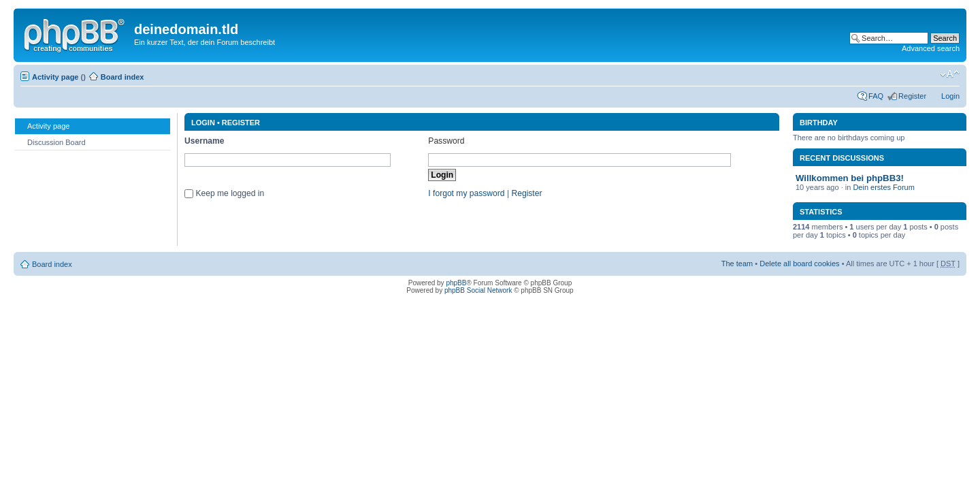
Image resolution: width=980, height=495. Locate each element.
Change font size (950, 74)
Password (446, 141)
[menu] (93, 134)
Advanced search (931, 48)
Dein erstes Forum (883, 187)
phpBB (456, 283)
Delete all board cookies (799, 264)
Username (205, 141)
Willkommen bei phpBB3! (850, 178)
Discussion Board (50, 142)
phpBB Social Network (478, 290)
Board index (122, 77)
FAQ (876, 96)
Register (912, 96)
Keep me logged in (230, 193)
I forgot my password (466, 193)
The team (737, 264)
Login (950, 96)
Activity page (55, 77)
